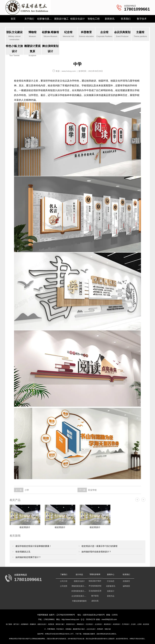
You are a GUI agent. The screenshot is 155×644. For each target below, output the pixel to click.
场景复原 (51, 624)
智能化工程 (94, 19)
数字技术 (142, 19)
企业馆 (104, 34)
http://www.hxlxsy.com (70, 619)
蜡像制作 (33, 624)
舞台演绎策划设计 (50, 49)
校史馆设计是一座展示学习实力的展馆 (99, 546)
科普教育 (86, 34)
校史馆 (18, 81)
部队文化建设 (14, 36)
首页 (13, 19)
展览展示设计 (71, 624)
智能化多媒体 (95, 574)
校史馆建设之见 (23, 552)
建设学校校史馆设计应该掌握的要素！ (33, 546)
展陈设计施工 (61, 19)
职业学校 (92, 490)
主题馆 (140, 34)
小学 (27, 490)
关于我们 (29, 19)
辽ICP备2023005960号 (66, 615)
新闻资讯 (110, 19)
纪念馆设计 (90, 624)
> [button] (143, 500)
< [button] (137, 500)
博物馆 (32, 34)
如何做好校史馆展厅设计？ (28, 557)
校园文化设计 (77, 19)
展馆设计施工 (60, 624)
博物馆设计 (81, 624)
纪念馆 (68, 34)
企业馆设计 (99, 624)
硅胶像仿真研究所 (45, 19)
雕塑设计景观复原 (32, 50)
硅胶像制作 (25, 624)
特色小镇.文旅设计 (14, 50)
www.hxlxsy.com (69, 71)
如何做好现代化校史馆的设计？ (96, 552)
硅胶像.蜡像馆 (50, 34)
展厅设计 (16, 624)
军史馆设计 (60, 629)
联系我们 (126, 19)
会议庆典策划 (122, 34)
